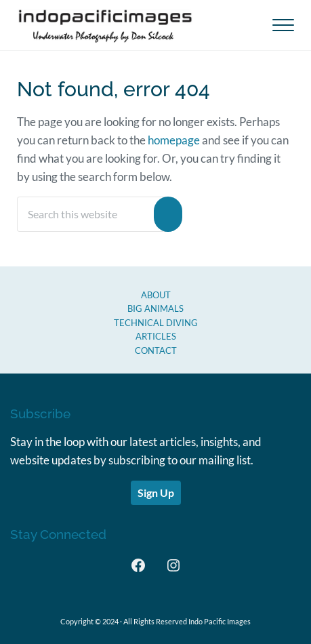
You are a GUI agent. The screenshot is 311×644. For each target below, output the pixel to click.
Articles (156, 336)
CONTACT (156, 350)
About (156, 295)
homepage (174, 140)
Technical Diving (156, 323)
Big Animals (155, 308)
